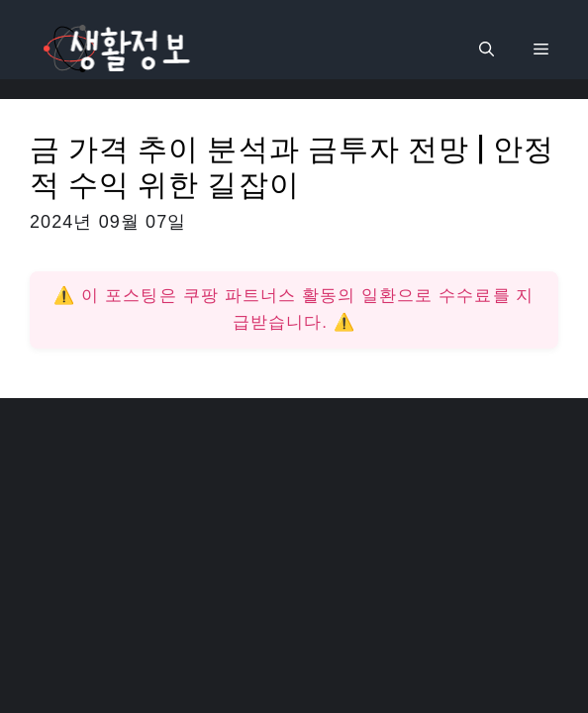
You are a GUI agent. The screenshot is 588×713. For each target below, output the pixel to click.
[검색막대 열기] (487, 50)
